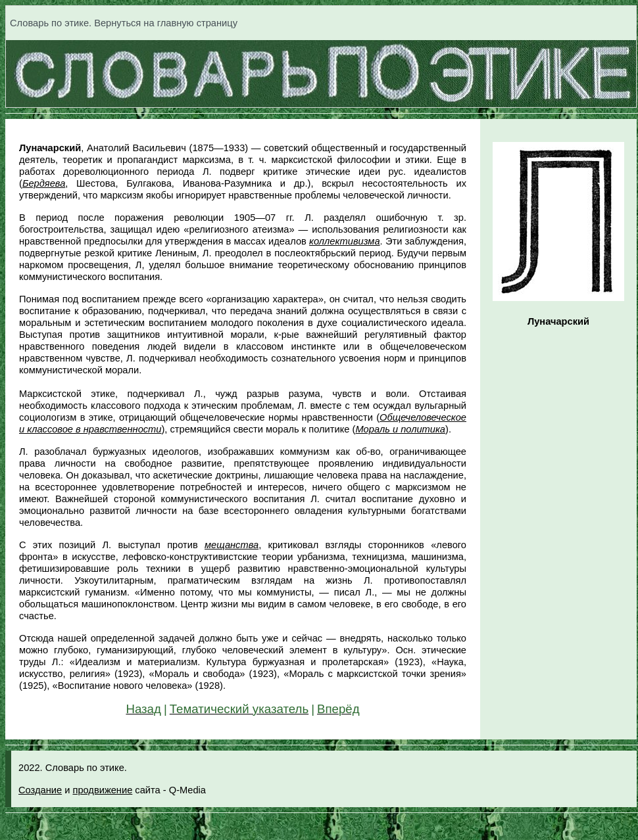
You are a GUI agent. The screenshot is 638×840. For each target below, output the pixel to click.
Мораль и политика (400, 429)
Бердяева (44, 183)
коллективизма (345, 241)
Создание (40, 790)
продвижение (102, 790)
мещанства (232, 545)
